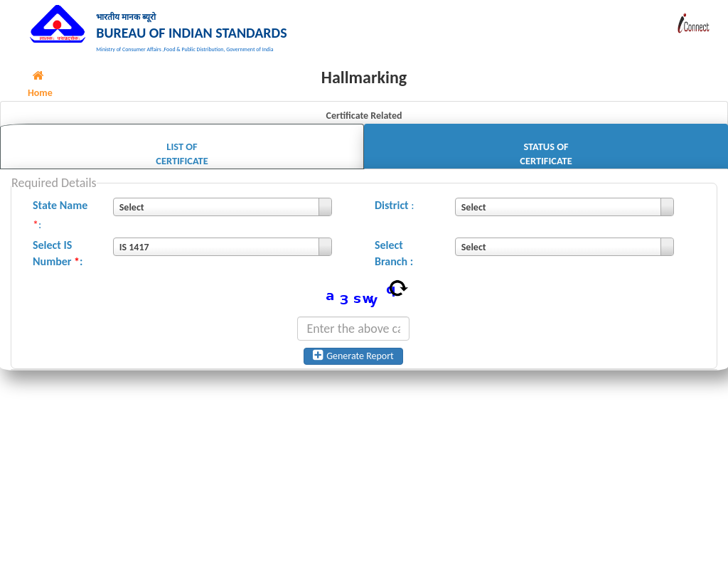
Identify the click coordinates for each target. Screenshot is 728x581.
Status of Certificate (546, 162)
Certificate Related (364, 125)
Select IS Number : (58, 262)
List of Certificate (182, 162)
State (45, 214)
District (392, 214)
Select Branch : (394, 262)
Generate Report (353, 365)
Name (74, 214)
